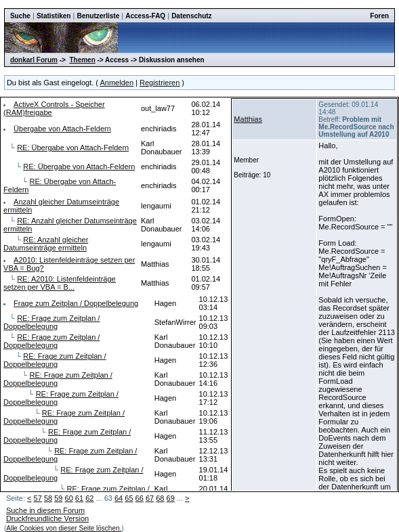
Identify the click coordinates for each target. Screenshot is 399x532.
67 (150, 498)
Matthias (248, 119)
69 (171, 498)
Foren (379, 16)
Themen (82, 60)
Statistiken (54, 16)
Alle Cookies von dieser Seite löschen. (64, 528)
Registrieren (160, 83)
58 (48, 498)
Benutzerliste (98, 16)
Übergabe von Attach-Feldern (62, 129)
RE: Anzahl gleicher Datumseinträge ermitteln (46, 244)
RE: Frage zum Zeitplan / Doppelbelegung (51, 322)
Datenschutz (191, 16)
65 (129, 498)
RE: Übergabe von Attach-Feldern (73, 148)
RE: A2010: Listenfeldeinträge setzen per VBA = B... (60, 283)
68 (160, 498)
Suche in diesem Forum (45, 510)
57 (38, 498)
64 (119, 498)
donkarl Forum (34, 60)
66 (140, 498)
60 (69, 498)
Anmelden (117, 83)
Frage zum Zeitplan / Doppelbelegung (76, 303)
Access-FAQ (145, 16)
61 (79, 498)
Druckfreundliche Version (47, 518)
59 (58, 498)
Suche (20, 16)
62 (89, 498)
